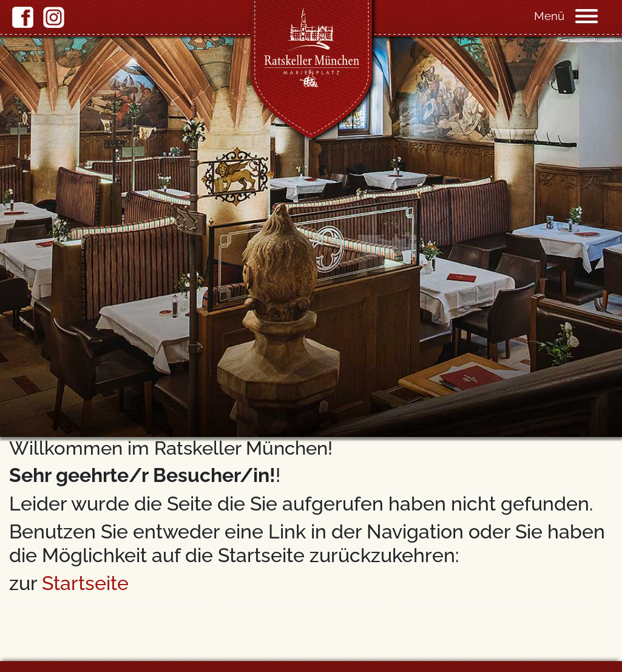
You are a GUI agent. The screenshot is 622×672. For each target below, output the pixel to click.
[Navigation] (598, 15)
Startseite (85, 583)
